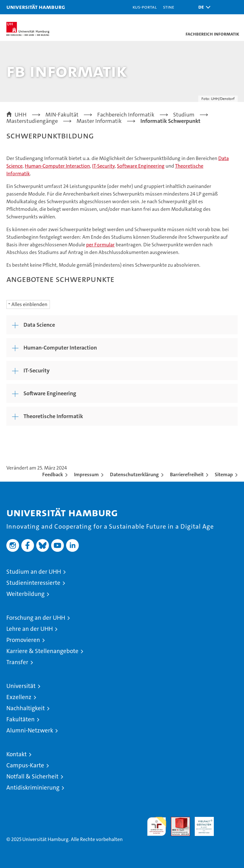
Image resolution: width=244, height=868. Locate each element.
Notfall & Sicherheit (32, 776)
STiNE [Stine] (169, 7)
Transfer (17, 662)
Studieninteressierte (33, 583)
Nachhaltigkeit (26, 708)
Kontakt (17, 754)
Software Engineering (141, 166)
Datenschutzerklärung (134, 474)
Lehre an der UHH (30, 629)
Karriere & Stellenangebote (42, 651)
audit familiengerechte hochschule (157, 826)
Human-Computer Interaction (57, 166)
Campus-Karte (25, 765)
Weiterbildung (25, 594)
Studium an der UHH (34, 572)
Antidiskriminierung (33, 788)
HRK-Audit (201, 824)
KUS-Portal (145, 7)
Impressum (86, 474)
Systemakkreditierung (228, 820)
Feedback (53, 474)
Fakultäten (20, 719)
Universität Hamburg (36, 7)
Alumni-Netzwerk (30, 730)
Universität (21, 686)
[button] (203, 7)
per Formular (100, 245)
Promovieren (23, 640)
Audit (177, 820)
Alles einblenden (29, 304)
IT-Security (103, 166)
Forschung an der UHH (36, 618)
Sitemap (224, 474)
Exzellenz (19, 697)
